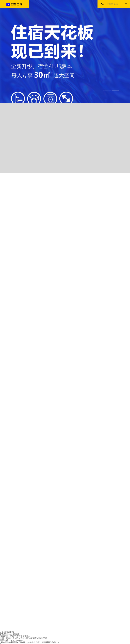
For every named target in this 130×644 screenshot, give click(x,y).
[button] (107, 90)
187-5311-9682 (112, 4)
